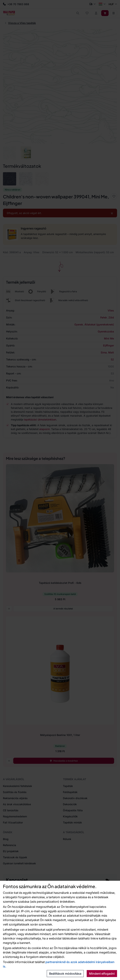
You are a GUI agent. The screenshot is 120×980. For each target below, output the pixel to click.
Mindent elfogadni (102, 974)
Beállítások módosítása (65, 974)
